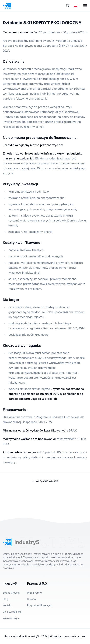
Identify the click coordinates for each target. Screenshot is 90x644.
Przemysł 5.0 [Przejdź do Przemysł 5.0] (34, 593)
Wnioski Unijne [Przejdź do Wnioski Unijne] (11, 618)
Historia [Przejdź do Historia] (31, 599)
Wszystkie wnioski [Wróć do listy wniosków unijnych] (45, 481)
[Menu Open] (85, 6)
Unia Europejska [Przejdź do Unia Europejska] (12, 612)
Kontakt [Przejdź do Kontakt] (7, 605)
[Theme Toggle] (68, 6)
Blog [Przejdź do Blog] (5, 599)
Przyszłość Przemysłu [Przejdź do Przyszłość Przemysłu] (40, 605)
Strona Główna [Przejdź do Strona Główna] (11, 593)
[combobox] (77, 6)
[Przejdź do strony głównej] (16, 6)
